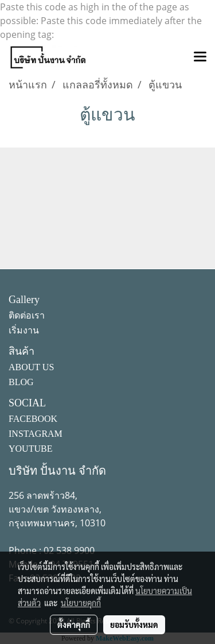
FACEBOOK (33, 419)
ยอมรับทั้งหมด (134, 624)
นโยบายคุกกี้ (81, 603)
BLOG (21, 382)
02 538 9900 (69, 550)
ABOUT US (31, 367)
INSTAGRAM (36, 434)
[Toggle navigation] (200, 57)
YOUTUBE (30, 449)
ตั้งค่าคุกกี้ (74, 624)
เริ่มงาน (24, 330)
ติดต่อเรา (27, 315)
